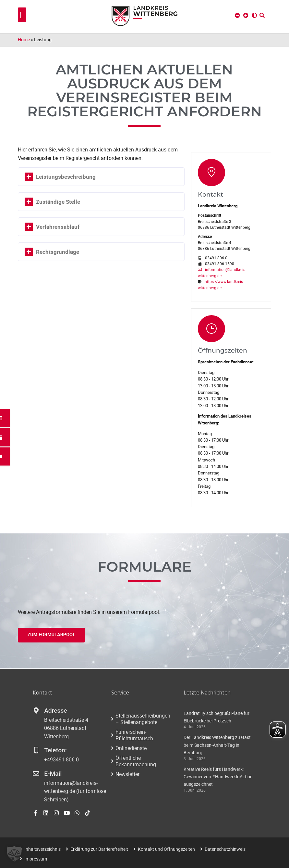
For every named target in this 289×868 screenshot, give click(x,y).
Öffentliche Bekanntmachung (136, 761)
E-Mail (53, 774)
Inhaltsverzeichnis (42, 849)
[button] (22, 15)
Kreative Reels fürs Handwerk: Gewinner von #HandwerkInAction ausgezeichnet (218, 777)
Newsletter (127, 774)
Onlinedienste (131, 748)
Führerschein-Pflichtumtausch (134, 735)
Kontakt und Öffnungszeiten (166, 849)
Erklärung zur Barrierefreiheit (99, 849)
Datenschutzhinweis (225, 849)
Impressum (36, 859)
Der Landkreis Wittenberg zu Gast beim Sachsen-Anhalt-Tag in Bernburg (217, 745)
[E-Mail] (36, 774)
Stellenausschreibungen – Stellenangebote (143, 719)
